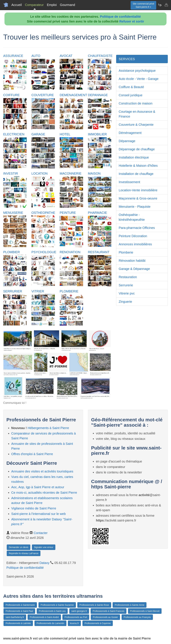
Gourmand (67, 5)
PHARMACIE (97, 213)
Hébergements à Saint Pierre (48, 428)
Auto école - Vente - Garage (139, 79)
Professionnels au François (137, 617)
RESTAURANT (99, 252)
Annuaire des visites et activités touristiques (42, 471)
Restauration (128, 277)
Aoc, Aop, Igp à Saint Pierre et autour (38, 487)
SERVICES (127, 59)
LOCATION (40, 173)
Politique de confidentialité (120, 17)
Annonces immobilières (135, 244)
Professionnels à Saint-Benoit (145, 611)
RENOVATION (70, 252)
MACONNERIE (71, 173)
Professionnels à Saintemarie (20, 605)
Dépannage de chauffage (137, 149)
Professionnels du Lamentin (50, 623)
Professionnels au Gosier (105, 617)
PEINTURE (68, 213)
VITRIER (38, 291)
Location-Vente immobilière (138, 190)
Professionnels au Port (76, 617)
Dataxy (44, 563)
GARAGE (38, 134)
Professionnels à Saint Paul (19, 611)
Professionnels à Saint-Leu (52, 611)
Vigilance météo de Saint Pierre (34, 508)
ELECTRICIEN (14, 134)
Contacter (41, 533)
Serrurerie (126, 285)
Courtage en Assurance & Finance (137, 114)
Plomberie (126, 252)
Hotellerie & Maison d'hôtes (138, 166)
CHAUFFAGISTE (100, 56)
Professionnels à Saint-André (44, 617)
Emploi (52, 5)
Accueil (17, 5)
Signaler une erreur (44, 547)
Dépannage (127, 141)
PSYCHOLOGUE (44, 252)
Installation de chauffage (136, 174)
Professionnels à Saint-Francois (109, 611)
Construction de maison (136, 103)
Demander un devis (19, 547)
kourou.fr (74, 623)
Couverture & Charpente (136, 125)
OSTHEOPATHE (43, 213)
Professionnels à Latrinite (18, 623)
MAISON (94, 173)
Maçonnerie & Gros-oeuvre (138, 198)
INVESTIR (11, 173)
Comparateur (34, 5)
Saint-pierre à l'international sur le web (38, 514)
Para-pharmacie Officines (137, 228)
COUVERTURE (43, 95)
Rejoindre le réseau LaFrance (24, 553)
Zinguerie (125, 302)
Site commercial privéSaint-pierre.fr (143, 5)
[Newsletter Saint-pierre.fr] (160, 5)
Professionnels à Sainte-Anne (129, 605)
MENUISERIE (13, 213)
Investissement (129, 182)
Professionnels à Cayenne (98, 623)
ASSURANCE (13, 56)
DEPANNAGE (98, 95)
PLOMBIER (11, 252)
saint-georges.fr (79, 611)
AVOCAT (66, 56)
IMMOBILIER (97, 134)
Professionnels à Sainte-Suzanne (57, 605)
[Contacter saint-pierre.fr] (166, 5)
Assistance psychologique (137, 71)
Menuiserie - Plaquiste (135, 207)
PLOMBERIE (69, 291)
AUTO (36, 56)
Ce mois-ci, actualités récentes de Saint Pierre (44, 493)
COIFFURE (11, 95)
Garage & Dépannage (134, 269)
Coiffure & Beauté (131, 87)
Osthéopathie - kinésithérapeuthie (132, 217)
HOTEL (65, 134)
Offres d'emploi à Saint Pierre (32, 454)
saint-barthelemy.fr (15, 617)
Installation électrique (134, 157)
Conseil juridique (131, 95)
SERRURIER (13, 291)
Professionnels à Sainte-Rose (94, 605)
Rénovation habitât (132, 261)
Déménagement (130, 133)
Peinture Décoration (133, 236)
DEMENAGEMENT (73, 95)
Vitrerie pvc (127, 293)
